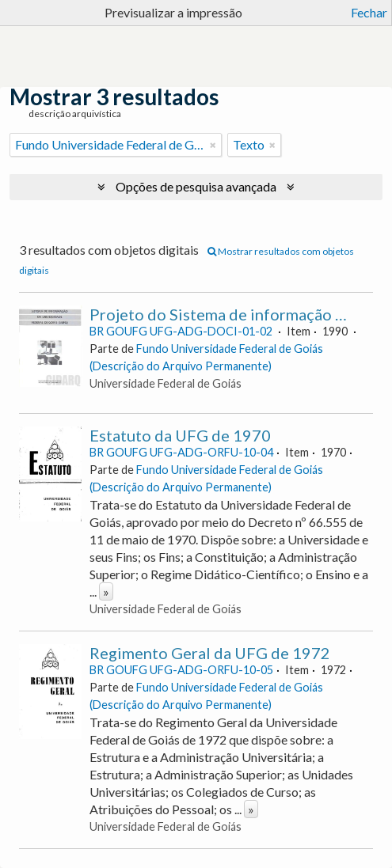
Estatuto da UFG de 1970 (180, 435)
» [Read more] (106, 591)
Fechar (369, 12)
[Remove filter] (213, 145)
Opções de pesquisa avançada (196, 186)
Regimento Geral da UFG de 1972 (210, 653)
